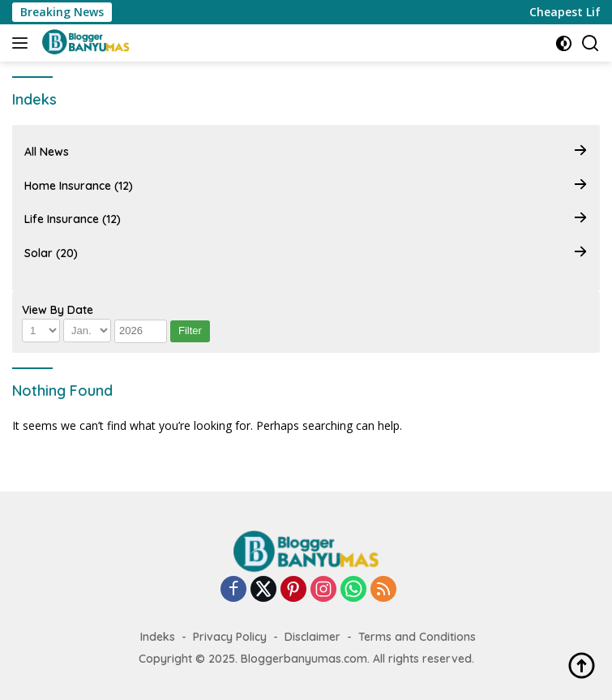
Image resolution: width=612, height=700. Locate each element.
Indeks (158, 637)
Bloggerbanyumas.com (304, 659)
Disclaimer (312, 637)
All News (306, 152)
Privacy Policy (230, 637)
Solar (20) (306, 253)
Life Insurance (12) (306, 219)
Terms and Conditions (417, 637)
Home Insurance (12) (306, 186)
